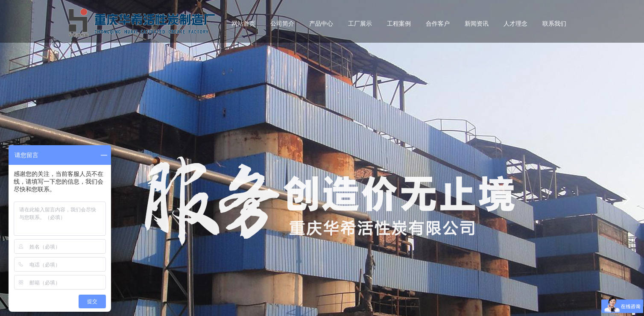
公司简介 (282, 24)
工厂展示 (360, 24)
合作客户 (438, 24)
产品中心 (321, 24)
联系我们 (554, 24)
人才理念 (515, 24)
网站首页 (243, 24)
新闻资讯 (477, 24)
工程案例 (399, 24)
